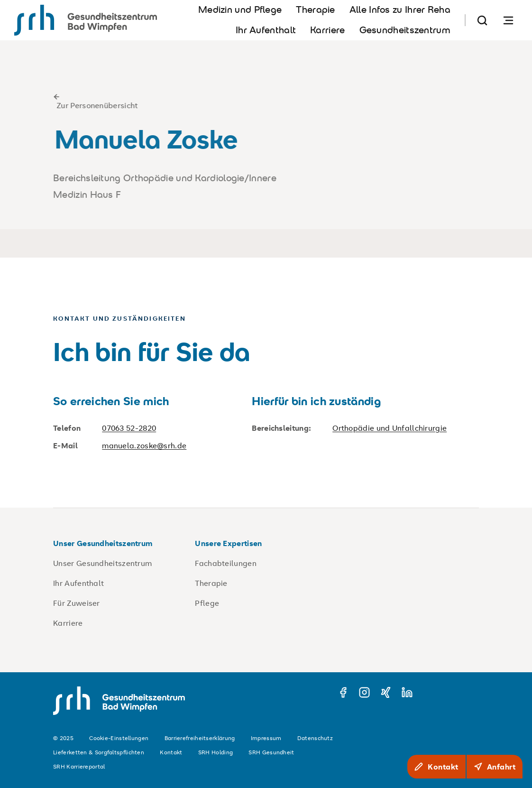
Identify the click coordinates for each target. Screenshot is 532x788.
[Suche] (482, 20)
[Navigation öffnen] (508, 20)
